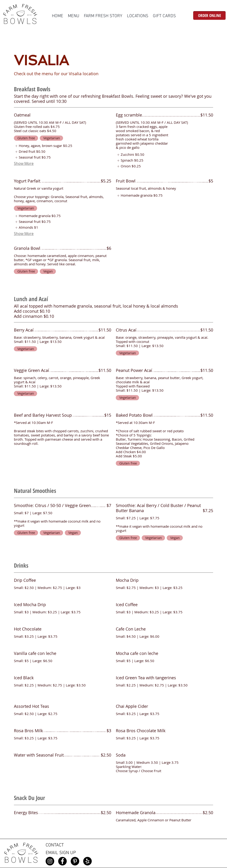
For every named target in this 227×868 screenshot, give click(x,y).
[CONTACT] (61, 845)
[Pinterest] (75, 861)
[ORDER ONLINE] (209, 16)
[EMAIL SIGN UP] (63, 853)
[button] (74, 16)
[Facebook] (62, 861)
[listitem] (43, 146)
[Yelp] (87, 861)
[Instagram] (50, 861)
